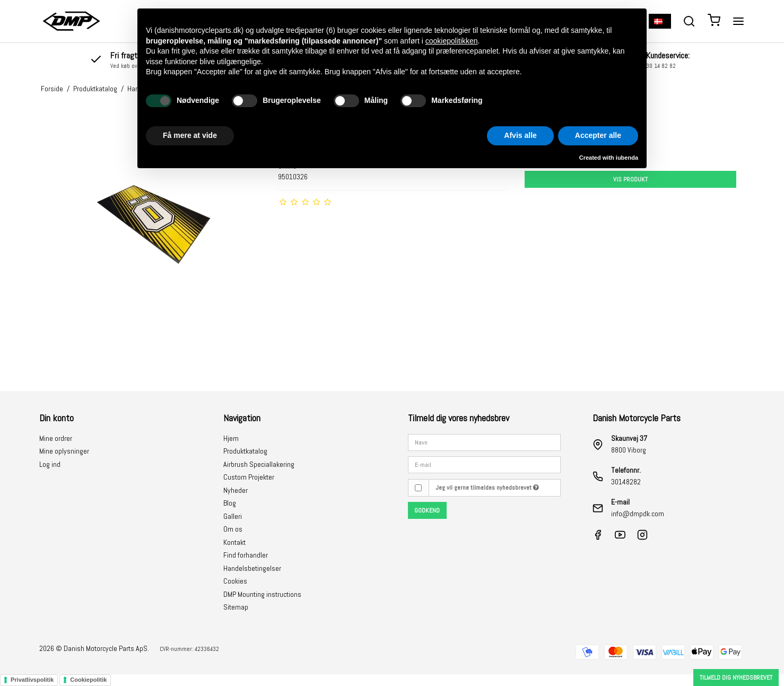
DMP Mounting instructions (262, 594)
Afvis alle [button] (520, 135)
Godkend (427, 510)
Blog (230, 503)
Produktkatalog (245, 451)
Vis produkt (630, 179)
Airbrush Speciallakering (259, 464)
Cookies (235, 581)
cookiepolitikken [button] (452, 41)
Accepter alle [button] (598, 135)
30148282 (626, 482)
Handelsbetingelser (252, 568)
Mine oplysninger (64, 451)
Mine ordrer (56, 438)
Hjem (231, 438)
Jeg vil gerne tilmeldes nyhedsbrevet (487, 488)
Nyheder (236, 490)
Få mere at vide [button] (190, 135)
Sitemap (236, 607)
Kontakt (234, 542)
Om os (233, 529)
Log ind (50, 464)
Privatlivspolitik (32, 680)
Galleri (233, 516)
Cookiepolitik (88, 680)
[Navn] (484, 441)
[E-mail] (484, 464)
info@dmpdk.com (638, 514)
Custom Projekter (249, 477)
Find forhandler (246, 555)
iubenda (627, 158)
